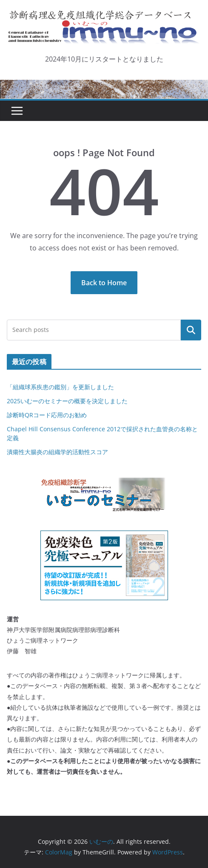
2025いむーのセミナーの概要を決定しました (67, 401)
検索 (191, 330)
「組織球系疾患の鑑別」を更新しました (60, 387)
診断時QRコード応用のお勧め (47, 415)
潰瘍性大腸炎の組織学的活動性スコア (57, 452)
